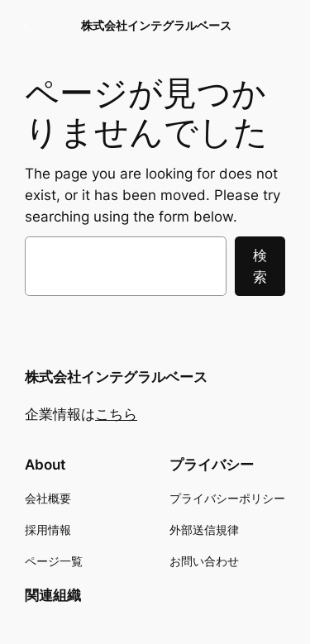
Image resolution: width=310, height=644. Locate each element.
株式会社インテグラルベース (156, 25)
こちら (116, 414)
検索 (260, 266)
